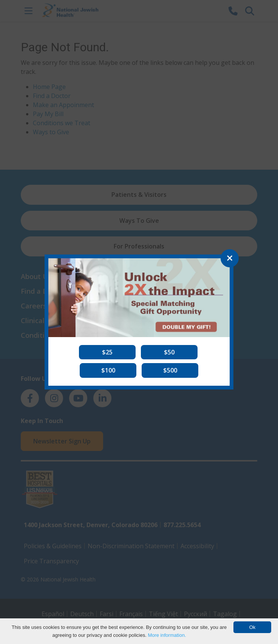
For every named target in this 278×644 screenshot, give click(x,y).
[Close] (230, 258)
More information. (167, 635)
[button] (107, 352)
